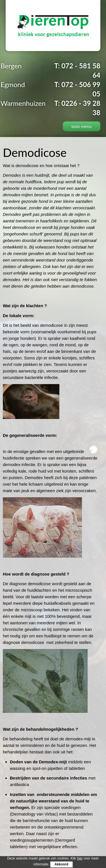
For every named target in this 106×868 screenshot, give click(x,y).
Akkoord (61, 864)
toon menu (82, 126)
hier (80, 858)
